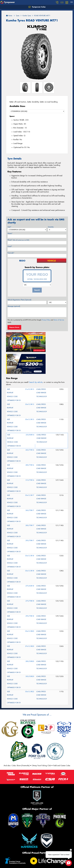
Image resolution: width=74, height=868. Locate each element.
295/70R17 (30, 514)
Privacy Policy (46, 320)
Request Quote (14, 327)
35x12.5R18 (30, 544)
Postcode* (11, 253)
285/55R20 (30, 635)
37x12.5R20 (30, 620)
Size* (9, 227)
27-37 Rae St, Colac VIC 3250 (15, 859)
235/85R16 (30, 408)
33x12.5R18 (30, 529)
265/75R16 (30, 423)
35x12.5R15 (30, 393)
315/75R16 (30, 454)
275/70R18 (30, 574)
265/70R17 (30, 484)
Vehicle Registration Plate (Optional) (19, 300)
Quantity (51, 227)
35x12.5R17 (30, 469)
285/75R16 (30, 438)
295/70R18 (30, 589)
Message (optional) (14, 306)
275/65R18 (30, 559)
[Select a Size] (37, 111)
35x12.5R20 (30, 605)
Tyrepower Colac (37, 7)
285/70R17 (30, 499)
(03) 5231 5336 (12, 864)
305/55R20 (30, 650)
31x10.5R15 (30, 363)
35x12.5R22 (30, 665)
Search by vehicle (36, 356)
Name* (10, 233)
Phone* (18, 240)
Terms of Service (59, 320)
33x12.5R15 (30, 378)
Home (9, 16)
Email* (10, 246)
